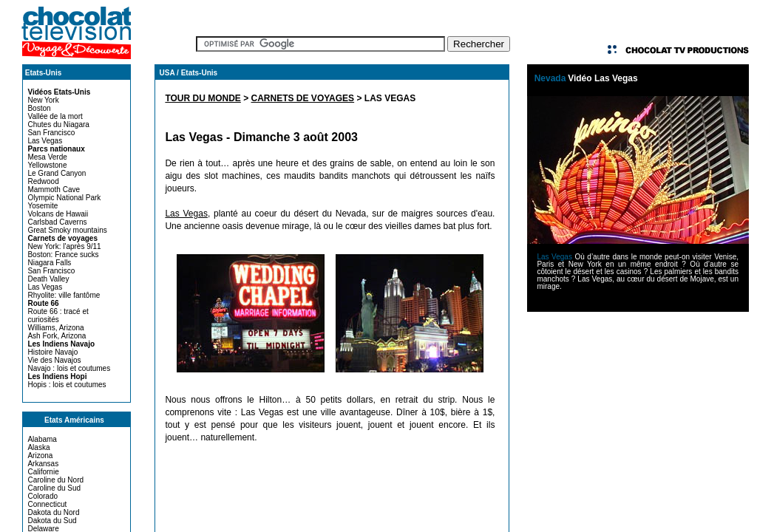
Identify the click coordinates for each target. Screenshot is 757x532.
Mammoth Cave (54, 190)
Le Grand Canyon (57, 173)
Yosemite (43, 206)
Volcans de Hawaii (58, 214)
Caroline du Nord (55, 480)
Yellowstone (47, 165)
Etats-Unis (43, 73)
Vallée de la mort (55, 116)
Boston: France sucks (63, 255)
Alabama (42, 439)
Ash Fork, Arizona (57, 336)
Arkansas (43, 464)
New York (43, 100)
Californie (43, 472)
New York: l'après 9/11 (64, 246)
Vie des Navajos (54, 360)
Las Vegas (45, 141)
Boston (39, 108)
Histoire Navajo (52, 352)
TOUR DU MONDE (203, 98)
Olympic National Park (64, 198)
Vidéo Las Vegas (603, 78)
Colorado (43, 496)
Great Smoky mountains (67, 230)
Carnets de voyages (62, 238)
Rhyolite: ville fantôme (64, 295)
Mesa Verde (47, 157)
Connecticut (47, 504)
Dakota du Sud (52, 521)
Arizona (40, 456)
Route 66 (43, 303)
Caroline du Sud (54, 488)
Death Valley (48, 279)
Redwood (43, 181)
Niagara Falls (49, 263)
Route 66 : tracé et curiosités (58, 316)
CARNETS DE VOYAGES (303, 98)
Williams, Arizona (55, 328)
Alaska (38, 447)
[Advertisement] (638, 415)
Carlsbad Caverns (57, 222)
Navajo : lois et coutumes (69, 368)
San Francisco (51, 133)
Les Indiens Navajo (61, 344)
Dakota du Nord (53, 512)
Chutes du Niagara (58, 125)
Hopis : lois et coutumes (67, 385)
